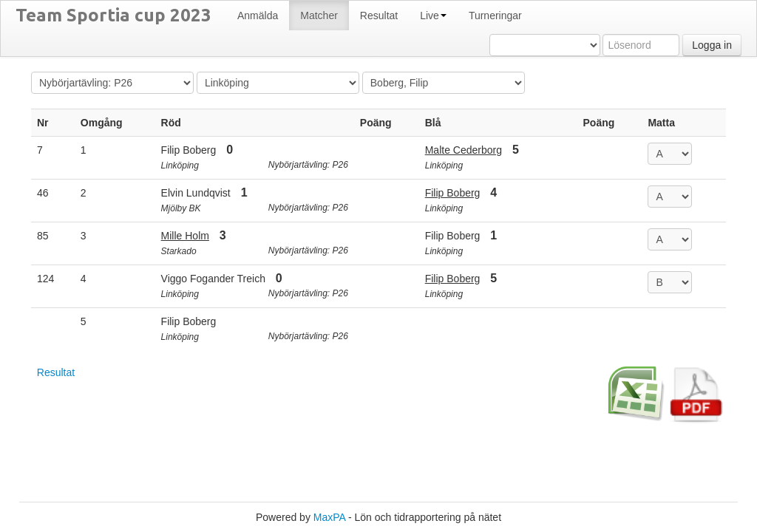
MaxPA (329, 517)
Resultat (56, 372)
